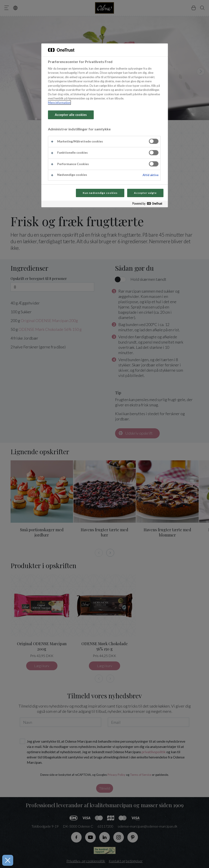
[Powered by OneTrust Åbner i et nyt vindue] (149, 204)
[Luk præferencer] (7, 860)
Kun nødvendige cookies (100, 193)
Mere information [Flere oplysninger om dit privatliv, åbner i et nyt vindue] (59, 103)
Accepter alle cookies (71, 115)
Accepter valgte (145, 193)
